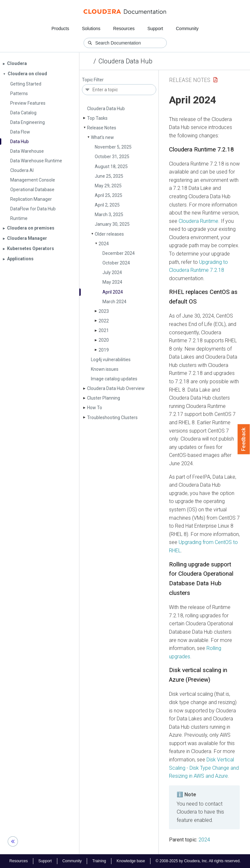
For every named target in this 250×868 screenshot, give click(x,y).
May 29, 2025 (108, 186)
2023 (104, 311)
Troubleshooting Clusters (112, 418)
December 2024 (119, 253)
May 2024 (112, 282)
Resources (124, 28)
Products (60, 28)
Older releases (109, 234)
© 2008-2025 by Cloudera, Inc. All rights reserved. (198, 861)
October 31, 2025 (112, 157)
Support (155, 28)
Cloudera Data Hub (125, 61)
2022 (104, 321)
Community (187, 28)
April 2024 (113, 292)
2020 (104, 340)
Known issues (105, 369)
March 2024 (114, 302)
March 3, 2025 (109, 215)
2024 (104, 244)
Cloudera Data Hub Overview (116, 388)
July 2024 (112, 272)
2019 (104, 350)
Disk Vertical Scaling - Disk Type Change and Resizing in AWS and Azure (204, 768)
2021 (104, 330)
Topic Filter (93, 80)
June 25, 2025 (109, 176)
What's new (102, 137)
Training (99, 861)
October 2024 (116, 263)
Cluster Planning (104, 398)
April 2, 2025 (107, 205)
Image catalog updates (114, 379)
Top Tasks (97, 118)
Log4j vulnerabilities (111, 360)
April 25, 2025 (109, 195)
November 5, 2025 (113, 147)
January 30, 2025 (112, 224)
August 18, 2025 (111, 166)
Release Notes (102, 128)
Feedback (244, 439)
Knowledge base (131, 861)
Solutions (91, 28)
